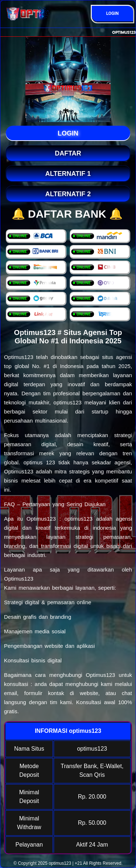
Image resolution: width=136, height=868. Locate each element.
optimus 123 (39, 462)
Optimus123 (19, 357)
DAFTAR (68, 153)
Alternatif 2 (68, 194)
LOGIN (113, 13)
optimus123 (60, 863)
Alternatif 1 (68, 174)
